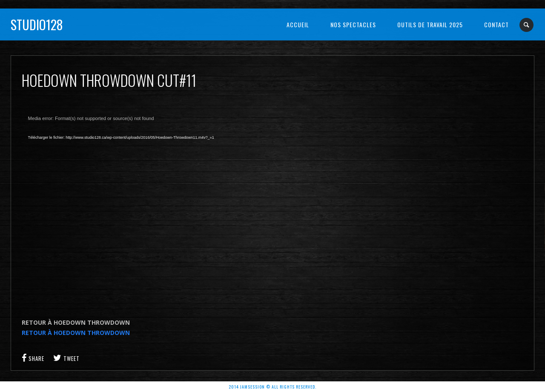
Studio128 (37, 24)
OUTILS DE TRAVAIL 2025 (430, 24)
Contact (496, 24)
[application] (158, 207)
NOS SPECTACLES (353, 24)
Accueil (298, 24)
